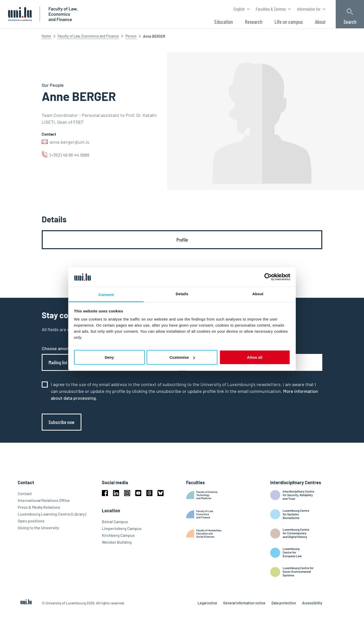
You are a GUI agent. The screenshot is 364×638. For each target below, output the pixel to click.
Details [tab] (182, 294)
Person (131, 36)
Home (46, 36)
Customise (182, 357)
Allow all (255, 357)
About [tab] (258, 294)
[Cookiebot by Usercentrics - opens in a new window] (268, 277)
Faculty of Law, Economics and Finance (88, 36)
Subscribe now (62, 422)
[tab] (182, 240)
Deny (109, 357)
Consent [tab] (106, 294)
